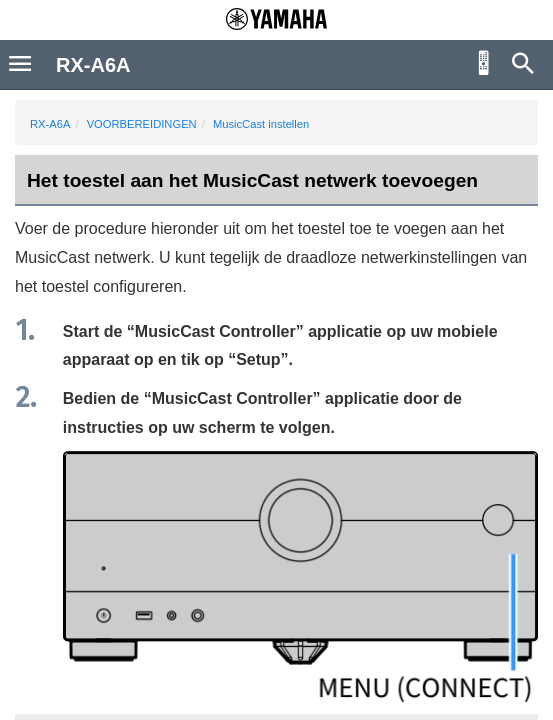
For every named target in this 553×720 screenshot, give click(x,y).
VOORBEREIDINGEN (142, 124)
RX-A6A (50, 124)
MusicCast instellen (261, 124)
